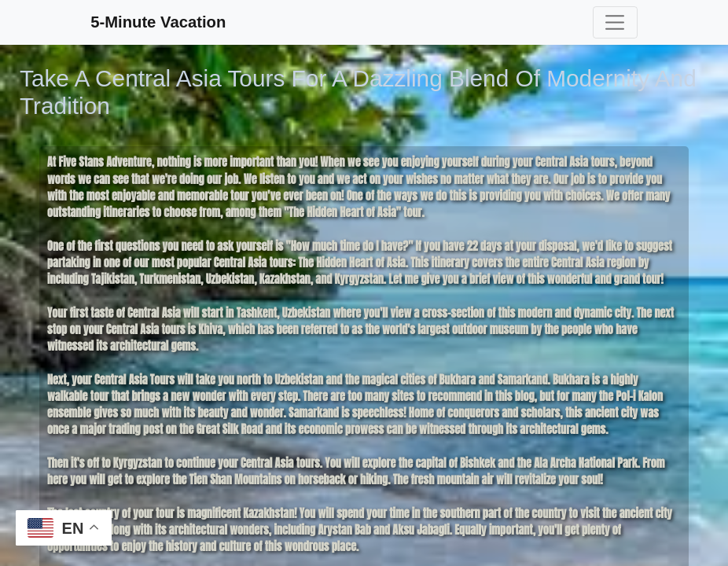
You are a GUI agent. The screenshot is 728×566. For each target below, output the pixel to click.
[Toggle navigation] (615, 22)
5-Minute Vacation (158, 22)
